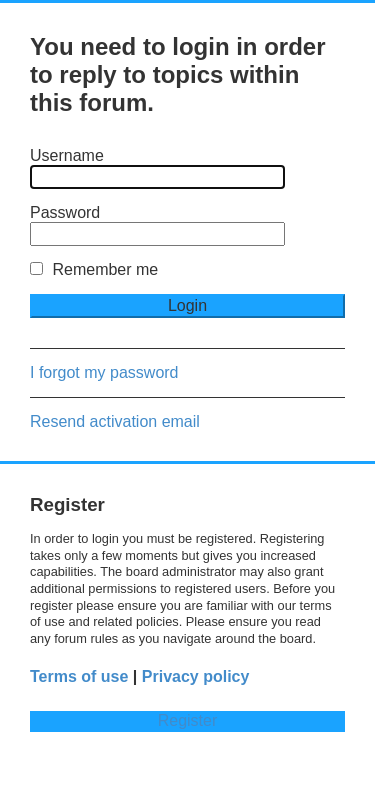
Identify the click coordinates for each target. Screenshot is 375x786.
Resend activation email (115, 421)
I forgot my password (104, 372)
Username (67, 155)
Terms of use (79, 676)
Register (188, 720)
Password (65, 212)
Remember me (94, 269)
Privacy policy (196, 676)
